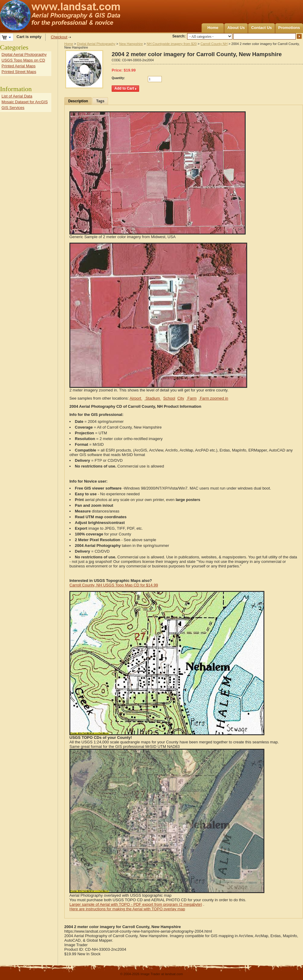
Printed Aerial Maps (19, 66)
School (169, 398)
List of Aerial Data (17, 96)
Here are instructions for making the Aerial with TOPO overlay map (127, 909)
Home (213, 28)
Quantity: (118, 78)
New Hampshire (131, 44)
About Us (236, 28)
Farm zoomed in (214, 398)
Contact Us (262, 28)
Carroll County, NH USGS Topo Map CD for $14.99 (114, 585)
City (181, 398)
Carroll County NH (214, 44)
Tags (100, 101)
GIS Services (13, 108)
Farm (191, 398)
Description (78, 101)
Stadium (153, 398)
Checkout (59, 37)
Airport (136, 398)
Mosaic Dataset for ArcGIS (25, 102)
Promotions (289, 28)
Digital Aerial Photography (96, 44)
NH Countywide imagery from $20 (172, 44)
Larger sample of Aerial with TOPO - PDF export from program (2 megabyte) (136, 904)
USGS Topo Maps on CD (23, 60)
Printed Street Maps (19, 72)
